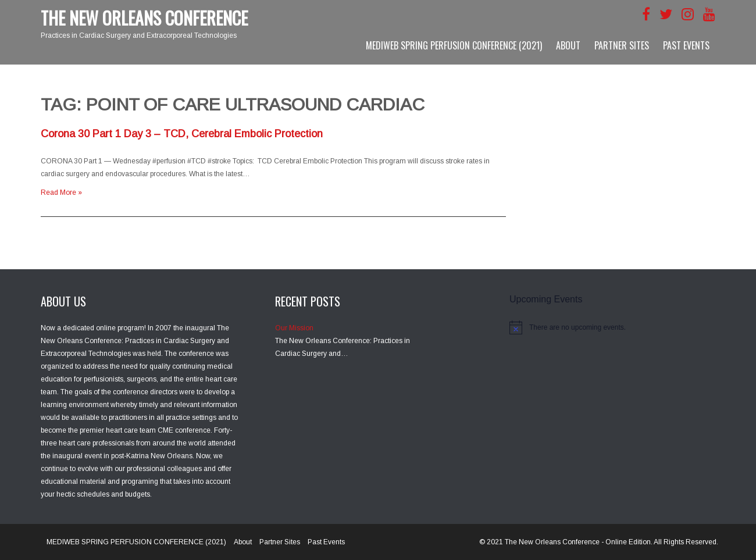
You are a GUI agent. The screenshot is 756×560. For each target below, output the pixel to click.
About (568, 45)
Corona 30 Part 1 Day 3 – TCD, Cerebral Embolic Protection (182, 134)
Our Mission (294, 328)
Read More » (61, 192)
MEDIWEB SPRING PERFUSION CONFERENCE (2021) (454, 45)
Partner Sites (622, 45)
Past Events (686, 45)
